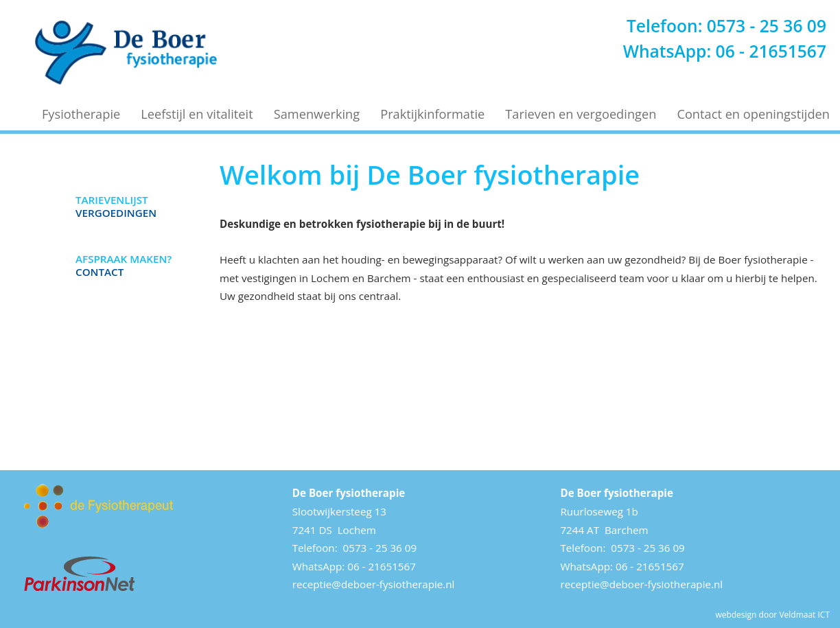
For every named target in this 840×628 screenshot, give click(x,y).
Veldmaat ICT (804, 615)
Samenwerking (317, 114)
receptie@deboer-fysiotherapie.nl (374, 584)
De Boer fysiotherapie (349, 493)
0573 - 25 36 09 (767, 26)
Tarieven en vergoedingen (581, 114)
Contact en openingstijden (753, 114)
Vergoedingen (116, 206)
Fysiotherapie (81, 114)
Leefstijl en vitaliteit (197, 114)
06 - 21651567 (771, 51)
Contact (124, 265)
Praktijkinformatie (432, 114)
